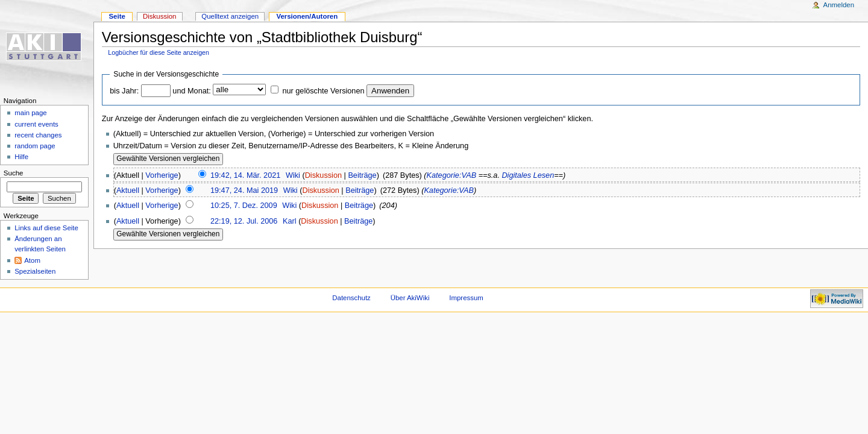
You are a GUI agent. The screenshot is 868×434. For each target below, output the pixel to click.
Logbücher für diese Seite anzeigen (159, 52)
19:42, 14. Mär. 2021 (245, 175)
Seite (117, 16)
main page (31, 113)
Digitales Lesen (528, 175)
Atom (32, 260)
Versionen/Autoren (307, 16)
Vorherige (162, 175)
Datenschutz (351, 298)
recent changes (38, 135)
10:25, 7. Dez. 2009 (244, 206)
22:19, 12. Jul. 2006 (244, 221)
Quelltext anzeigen (230, 16)
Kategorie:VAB (452, 175)
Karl (290, 221)
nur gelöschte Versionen (323, 91)
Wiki (293, 175)
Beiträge (362, 175)
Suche (14, 173)
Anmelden (839, 5)
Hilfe (21, 157)
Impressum (466, 298)
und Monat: (191, 91)
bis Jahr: (124, 91)
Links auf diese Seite (46, 228)
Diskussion (323, 175)
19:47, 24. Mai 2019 (244, 190)
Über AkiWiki (410, 298)
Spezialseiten (35, 271)
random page (35, 146)
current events (36, 124)
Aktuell (128, 190)
